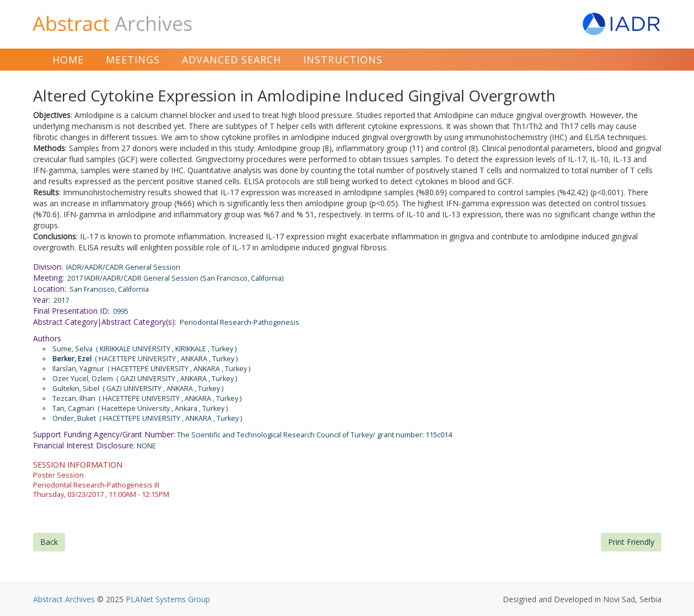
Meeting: (49, 278)
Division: (48, 267)
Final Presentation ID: (71, 311)
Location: (50, 289)
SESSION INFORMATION (78, 465)
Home (68, 60)
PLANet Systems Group (168, 599)
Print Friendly (631, 542)
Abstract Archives (64, 599)
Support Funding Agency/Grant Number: (104, 434)
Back (49, 542)
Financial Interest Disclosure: (84, 445)
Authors (47, 338)
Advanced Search (232, 60)
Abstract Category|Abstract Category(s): (105, 322)
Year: (42, 300)
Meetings (133, 60)
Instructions (343, 60)
